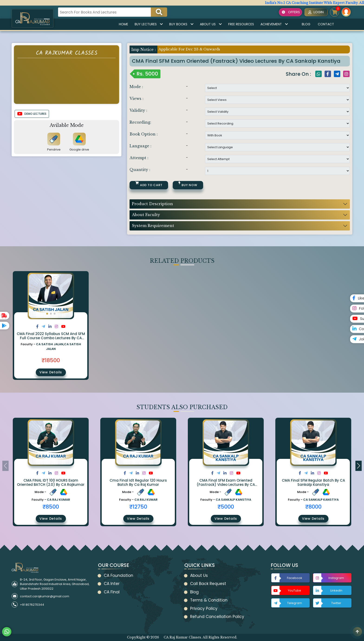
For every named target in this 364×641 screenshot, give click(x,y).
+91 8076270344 (32, 605)
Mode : (136, 87)
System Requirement (153, 226)
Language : (140, 146)
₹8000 (313, 507)
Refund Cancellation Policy (217, 617)
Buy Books (181, 24)
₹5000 (226, 507)
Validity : (138, 110)
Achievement (274, 24)
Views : (136, 99)
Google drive (79, 150)
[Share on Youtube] (63, 327)
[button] (47, 314)
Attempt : (139, 158)
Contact (326, 24)
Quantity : (140, 170)
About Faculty (146, 215)
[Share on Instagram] (56, 327)
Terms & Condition (209, 600)
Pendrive (54, 150)
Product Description (152, 204)
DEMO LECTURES (32, 114)
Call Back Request (208, 584)
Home (123, 24)
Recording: (140, 122)
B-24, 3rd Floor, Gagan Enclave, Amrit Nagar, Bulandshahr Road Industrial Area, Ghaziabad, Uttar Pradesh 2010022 (55, 584)
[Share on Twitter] (43, 327)
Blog (306, 24)
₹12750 (138, 507)
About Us (211, 24)
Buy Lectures (149, 24)
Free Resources (241, 24)
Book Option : (144, 134)
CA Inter (112, 584)
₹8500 (51, 507)
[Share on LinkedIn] (50, 327)
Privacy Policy (204, 608)
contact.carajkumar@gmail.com (45, 596)
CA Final (112, 592)
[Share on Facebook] (37, 327)
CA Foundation (119, 575)
